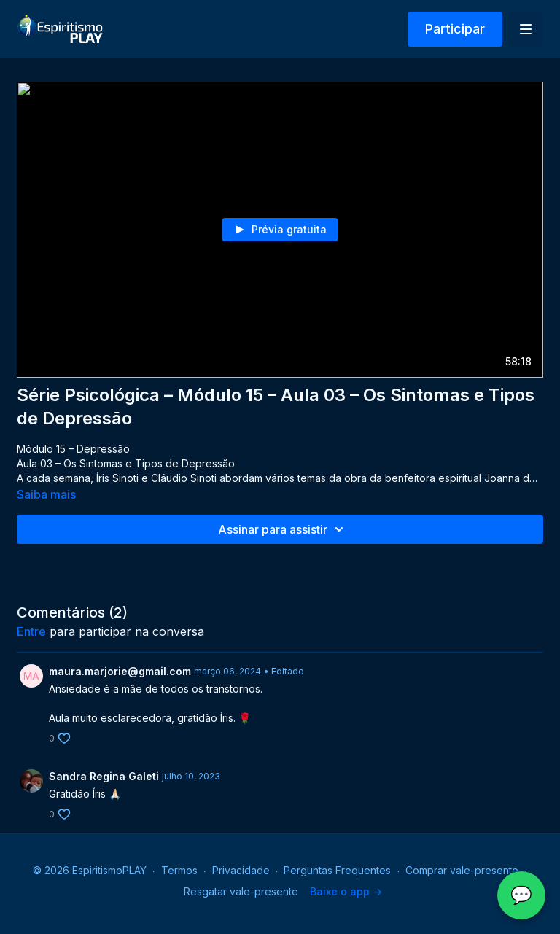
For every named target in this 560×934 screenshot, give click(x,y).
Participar (455, 29)
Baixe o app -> (346, 891)
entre (31, 631)
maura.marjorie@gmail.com (120, 671)
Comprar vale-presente (462, 870)
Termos (179, 870)
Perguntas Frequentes (337, 870)
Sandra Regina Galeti (104, 776)
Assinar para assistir (283, 529)
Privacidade (241, 870)
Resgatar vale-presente (241, 891)
